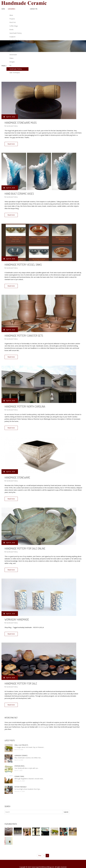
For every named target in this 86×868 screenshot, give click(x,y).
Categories (12, 9)
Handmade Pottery (16, 69)
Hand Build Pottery (16, 33)
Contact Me (34, 9)
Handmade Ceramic (16, 44)
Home (3, 9)
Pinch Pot (13, 22)
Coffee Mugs (14, 26)
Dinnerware (13, 55)
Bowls (11, 30)
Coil (11, 47)
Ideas (11, 15)
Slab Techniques (15, 73)
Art (10, 65)
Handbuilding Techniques (17, 40)
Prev (40, 849)
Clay (11, 51)
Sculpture (12, 37)
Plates (11, 58)
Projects (12, 19)
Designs (12, 62)
